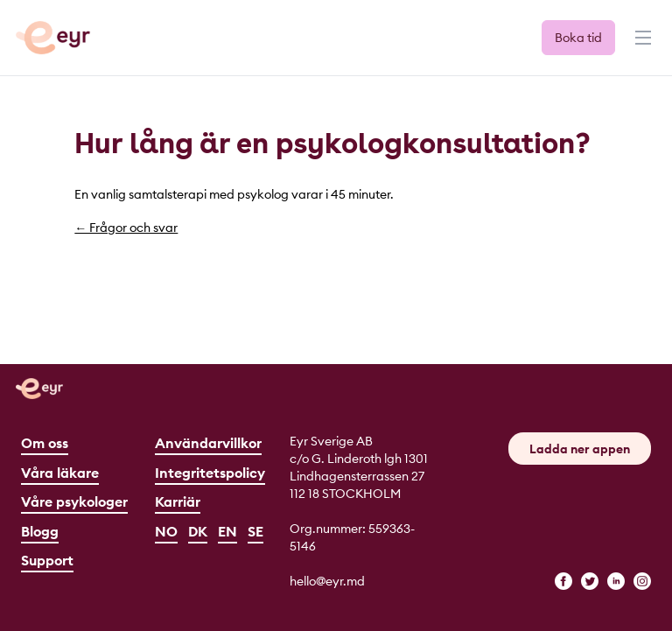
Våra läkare (60, 473)
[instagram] (642, 581)
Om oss (45, 443)
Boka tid (578, 38)
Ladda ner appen (580, 449)
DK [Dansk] (198, 531)
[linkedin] (616, 581)
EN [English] (227, 531)
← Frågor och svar (126, 228)
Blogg (40, 531)
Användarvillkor (208, 443)
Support (47, 560)
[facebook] (563, 581)
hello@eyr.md (327, 581)
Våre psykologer (74, 501)
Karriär (178, 501)
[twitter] (590, 581)
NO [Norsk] (166, 531)
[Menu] (641, 46)
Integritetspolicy (210, 473)
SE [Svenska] (255, 531)
